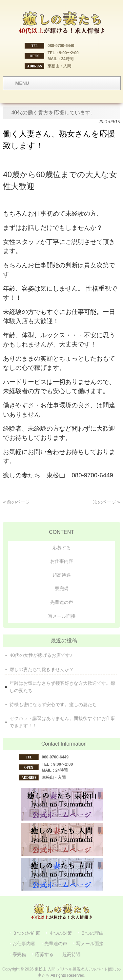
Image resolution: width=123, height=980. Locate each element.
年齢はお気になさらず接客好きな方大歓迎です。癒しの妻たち (62, 687)
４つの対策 (60, 933)
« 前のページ (16, 502)
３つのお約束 (26, 933)
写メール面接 (62, 616)
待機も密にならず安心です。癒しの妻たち (53, 705)
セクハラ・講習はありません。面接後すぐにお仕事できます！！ (62, 722)
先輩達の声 (62, 602)
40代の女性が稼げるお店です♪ (41, 655)
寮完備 (62, 588)
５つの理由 (92, 933)
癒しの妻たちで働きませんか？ (42, 669)
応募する (62, 548)
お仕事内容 (62, 561)
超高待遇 (62, 575)
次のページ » (107, 502)
